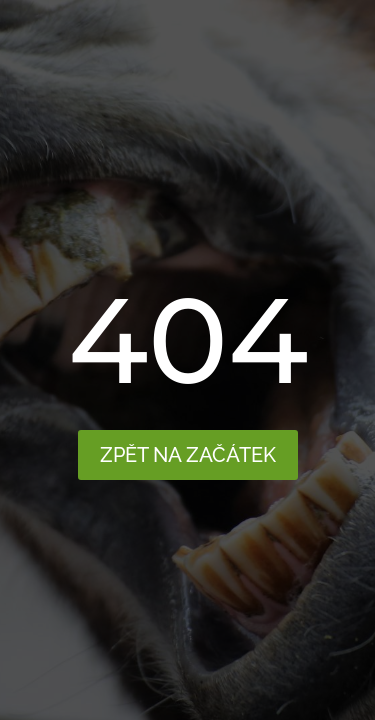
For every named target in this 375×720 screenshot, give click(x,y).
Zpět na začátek (188, 455)
